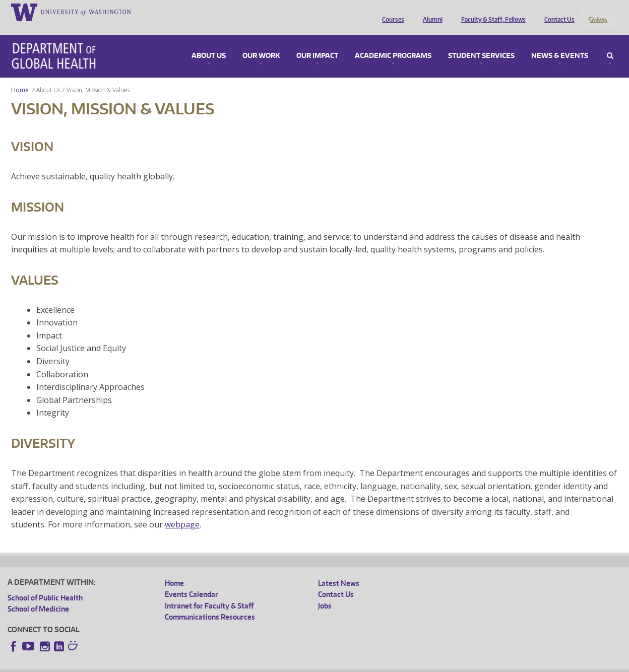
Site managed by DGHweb (242, 664)
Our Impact (317, 42)
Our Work (261, 42)
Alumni (430, 12)
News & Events (560, 42)
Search (610, 42)
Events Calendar (192, 581)
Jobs (325, 592)
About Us (209, 42)
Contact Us (557, 12)
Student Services (481, 42)
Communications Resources (210, 604)
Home (20, 76)
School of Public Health (45, 584)
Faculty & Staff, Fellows (491, 12)
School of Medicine (38, 596)
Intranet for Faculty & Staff (209, 592)
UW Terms (182, 664)
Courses (391, 12)
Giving (597, 12)
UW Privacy (141, 664)
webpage (182, 511)
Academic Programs (393, 42)
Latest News (339, 569)
